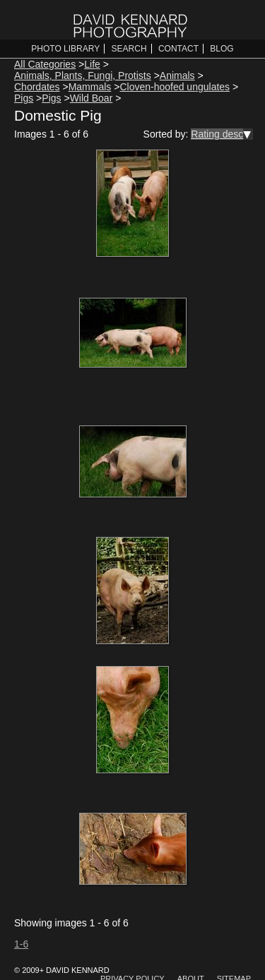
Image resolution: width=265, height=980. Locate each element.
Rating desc (217, 134)
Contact (178, 49)
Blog (222, 49)
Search (129, 49)
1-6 (21, 944)
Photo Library (65, 49)
